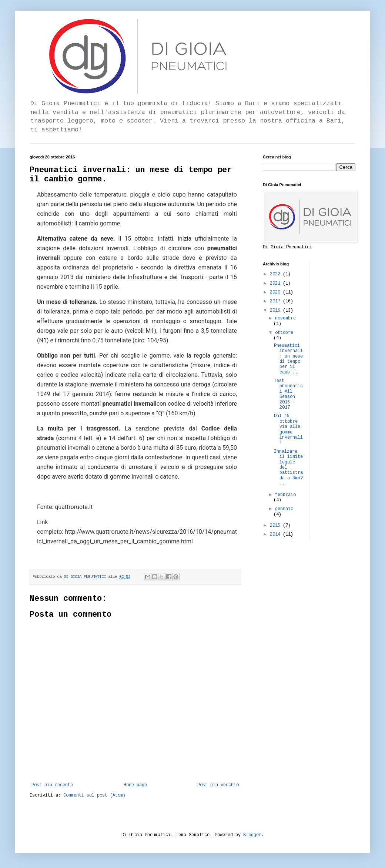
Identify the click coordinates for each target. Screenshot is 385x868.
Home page (135, 785)
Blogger (252, 835)
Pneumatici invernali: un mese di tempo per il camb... (288, 359)
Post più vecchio (218, 785)
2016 (276, 311)
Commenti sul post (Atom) (94, 795)
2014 (276, 534)
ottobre (284, 333)
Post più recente (52, 785)
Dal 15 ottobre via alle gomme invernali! (288, 429)
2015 (276, 526)
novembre (285, 318)
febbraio (285, 495)
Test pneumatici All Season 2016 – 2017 (288, 394)
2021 (276, 284)
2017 (276, 301)
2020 (276, 292)
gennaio (284, 509)
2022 (276, 274)
